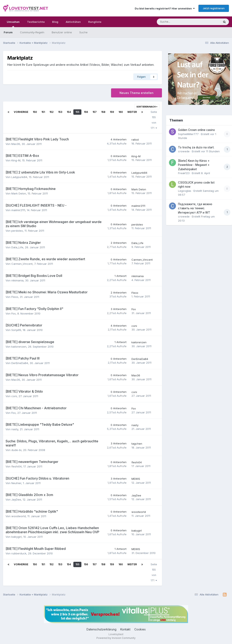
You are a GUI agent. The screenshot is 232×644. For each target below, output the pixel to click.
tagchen (137, 444)
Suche (83, 32)
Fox (13, 313)
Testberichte (36, 22)
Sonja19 (16, 330)
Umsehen (13, 24)
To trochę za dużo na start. (196, 147)
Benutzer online (62, 32)
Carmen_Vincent (22, 264)
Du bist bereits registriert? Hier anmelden (165, 8)
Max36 (16, 144)
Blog (55, 22)
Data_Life (17, 247)
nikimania (17, 280)
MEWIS (136, 479)
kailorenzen (19, 347)
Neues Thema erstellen (137, 93)
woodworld (19, 516)
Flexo (15, 297)
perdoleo (17, 231)
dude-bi (16, 450)
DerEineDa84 (20, 363)
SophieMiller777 (188, 134)
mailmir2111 (18, 210)
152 (52, 112)
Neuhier (16, 483)
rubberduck (19, 553)
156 (86, 112)
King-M (16, 160)
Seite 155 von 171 (154, 120)
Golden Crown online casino (196, 130)
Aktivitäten (73, 22)
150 (35, 112)
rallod (135, 140)
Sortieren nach (147, 107)
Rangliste (95, 22)
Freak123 (184, 173)
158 (103, 112)
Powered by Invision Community (116, 638)
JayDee (16, 499)
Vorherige (21, 112)
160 (121, 112)
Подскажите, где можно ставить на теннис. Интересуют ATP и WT (195, 208)
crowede (184, 151)
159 (112, 112)
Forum (8, 32)
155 (77, 112)
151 (43, 112)
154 (69, 112)
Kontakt (125, 629)
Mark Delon (19, 193)
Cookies (140, 629)
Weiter (132, 112)
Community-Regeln (32, 32)
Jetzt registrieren (214, 8)
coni (134, 326)
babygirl (16, 537)
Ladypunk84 (19, 177)
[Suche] (176, 22)
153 (60, 112)
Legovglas (185, 191)
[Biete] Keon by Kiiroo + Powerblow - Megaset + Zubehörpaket (194, 165)
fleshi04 (16, 466)
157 (95, 112)
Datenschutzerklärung (101, 629)
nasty (15, 429)
